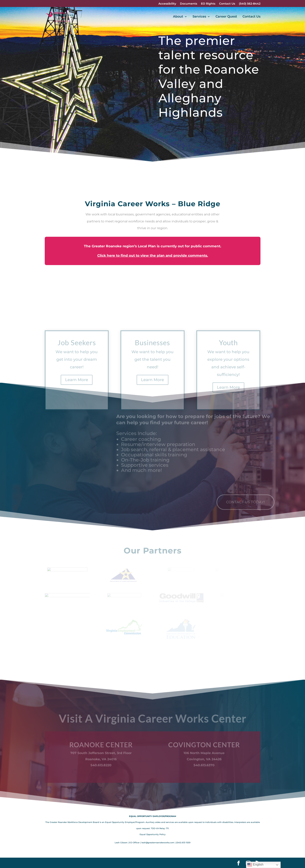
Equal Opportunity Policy (153, 834)
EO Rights (208, 4)
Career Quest (226, 17)
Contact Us (227, 4)
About (178, 17)
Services (199, 17)
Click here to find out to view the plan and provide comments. (153, 255)
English (255, 865)
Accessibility (167, 4)
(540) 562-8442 (250, 4)
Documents (189, 4)
